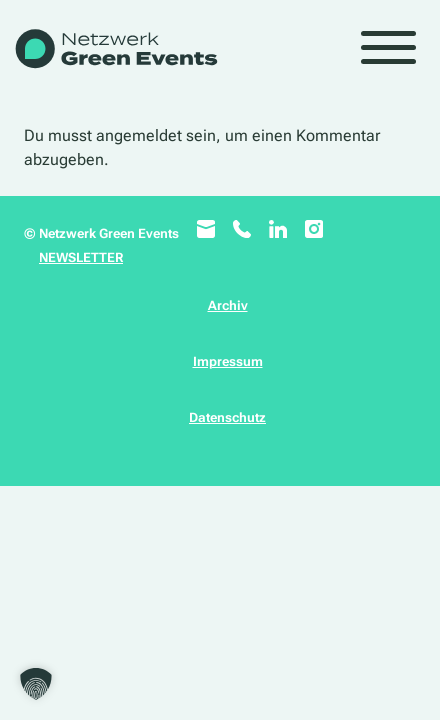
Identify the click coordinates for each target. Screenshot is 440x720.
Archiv (228, 305)
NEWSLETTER (81, 257)
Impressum (228, 361)
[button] (36, 684)
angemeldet (139, 135)
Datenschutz (227, 417)
